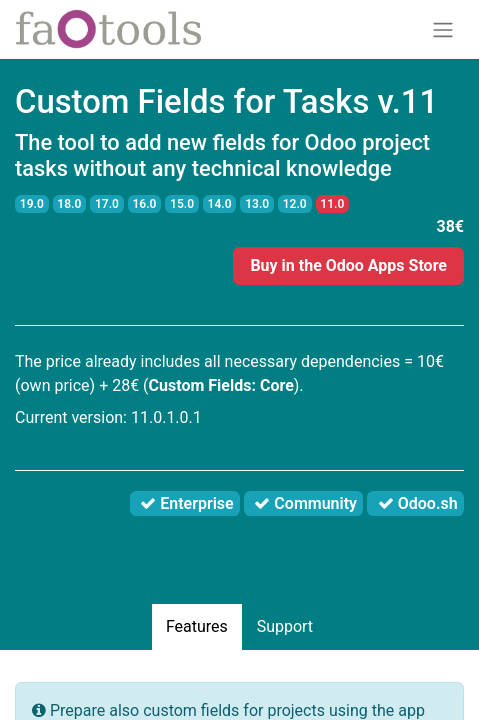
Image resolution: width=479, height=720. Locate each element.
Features (197, 626)
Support (285, 626)
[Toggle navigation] (443, 29)
